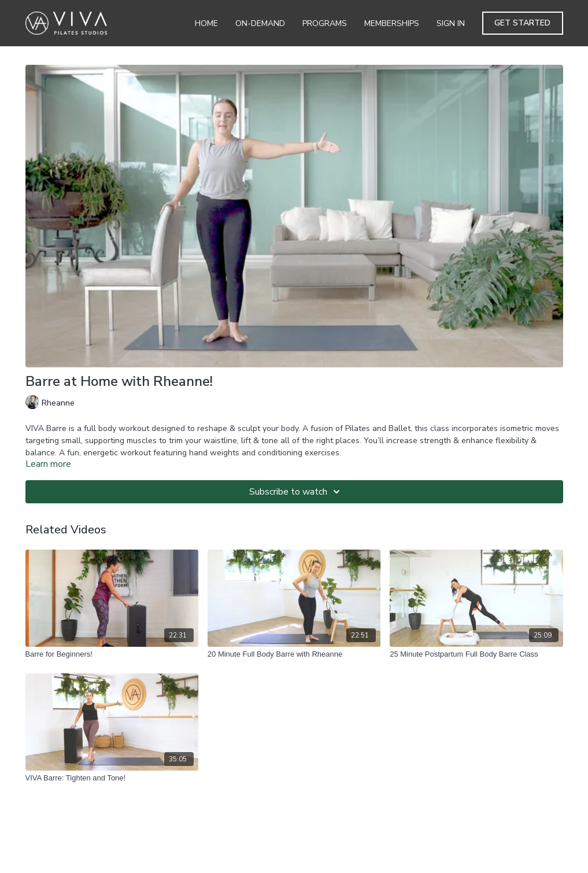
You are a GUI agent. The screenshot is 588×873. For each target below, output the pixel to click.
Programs (325, 23)
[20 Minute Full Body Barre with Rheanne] (294, 654)
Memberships (392, 23)
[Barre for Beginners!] (112, 654)
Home (206, 23)
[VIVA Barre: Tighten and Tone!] (112, 778)
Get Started (522, 23)
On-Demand (260, 23)
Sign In (451, 23)
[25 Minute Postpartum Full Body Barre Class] (476, 654)
